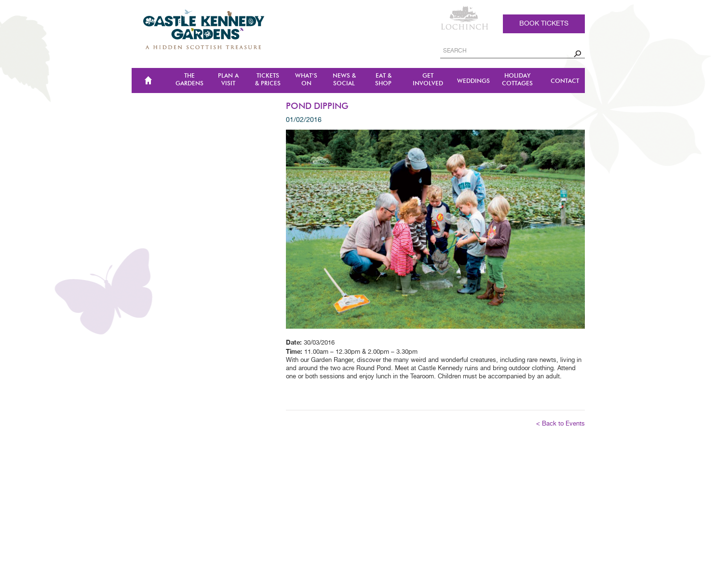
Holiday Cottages (517, 80)
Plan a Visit (228, 80)
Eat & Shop (383, 80)
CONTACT (565, 81)
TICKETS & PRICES (268, 80)
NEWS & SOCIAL (344, 80)
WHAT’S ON (306, 80)
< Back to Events (561, 424)
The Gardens (189, 80)
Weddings (473, 81)
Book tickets (544, 24)
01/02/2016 (304, 120)
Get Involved (428, 80)
